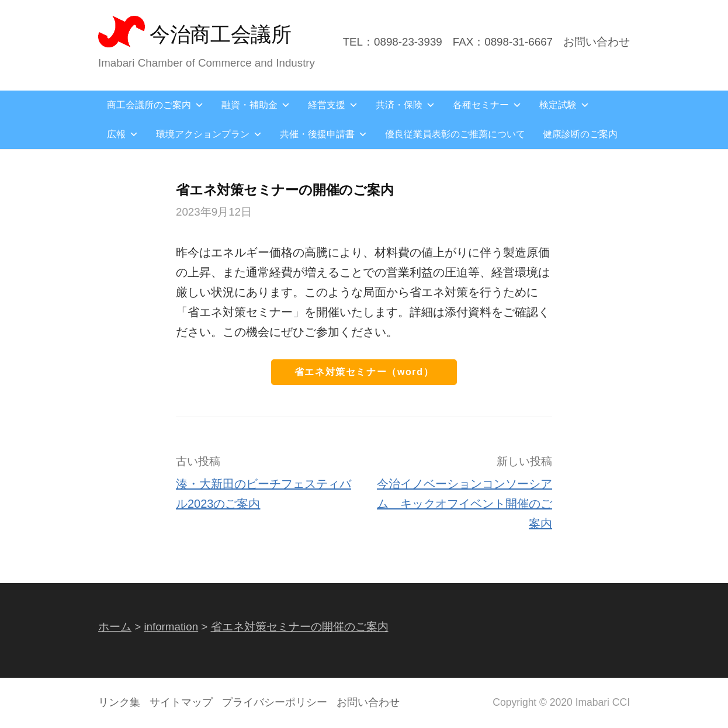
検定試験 (564, 105)
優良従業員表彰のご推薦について (455, 134)
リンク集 (119, 702)
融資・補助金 (256, 105)
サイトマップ (181, 702)
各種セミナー (487, 105)
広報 (123, 134)
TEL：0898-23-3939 (393, 42)
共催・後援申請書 (324, 134)
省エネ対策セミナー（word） (364, 372)
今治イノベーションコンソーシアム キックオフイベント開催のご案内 (464, 504)
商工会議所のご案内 (155, 105)
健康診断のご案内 (580, 134)
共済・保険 (405, 105)
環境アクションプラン (209, 134)
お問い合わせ (597, 42)
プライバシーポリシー (275, 702)
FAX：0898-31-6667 (503, 42)
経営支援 (333, 105)
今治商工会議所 (221, 34)
